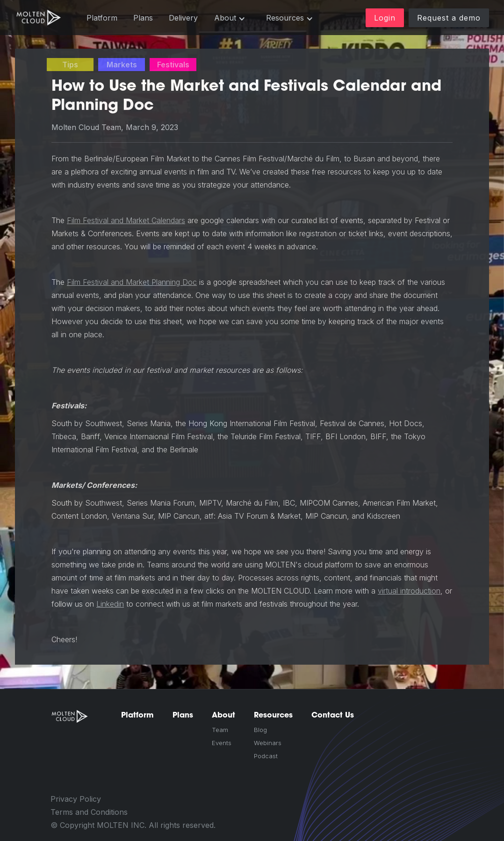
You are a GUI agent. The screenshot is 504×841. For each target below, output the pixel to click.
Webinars (268, 743)
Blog (260, 730)
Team (220, 730)
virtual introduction (409, 591)
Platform (102, 18)
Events (222, 743)
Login (385, 18)
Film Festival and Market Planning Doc (132, 282)
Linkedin (110, 604)
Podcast (266, 756)
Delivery (183, 18)
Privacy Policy (76, 799)
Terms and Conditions (89, 812)
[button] (230, 18)
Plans (143, 18)
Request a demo (449, 18)
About (223, 715)
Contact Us (333, 715)
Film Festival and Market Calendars (126, 220)
